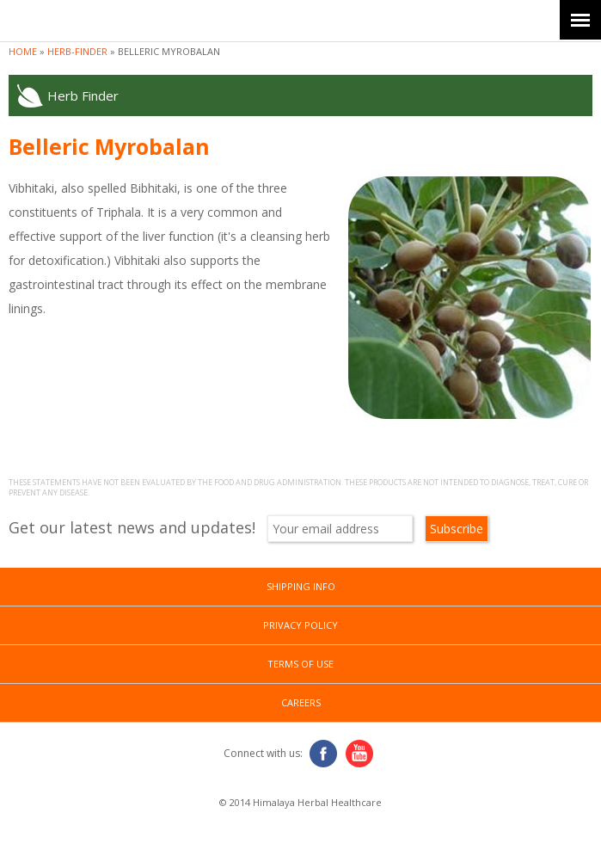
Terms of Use (300, 664)
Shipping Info (301, 586)
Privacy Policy (300, 625)
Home (23, 51)
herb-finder (77, 51)
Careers (301, 702)
